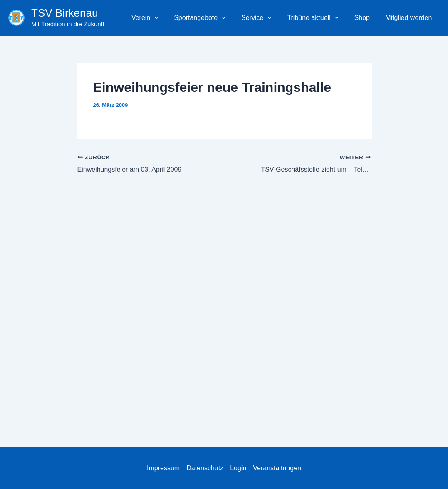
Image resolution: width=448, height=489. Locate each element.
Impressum (163, 468)
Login (238, 468)
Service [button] (264, 18)
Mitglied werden (410, 18)
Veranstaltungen (277, 468)
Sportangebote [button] (210, 18)
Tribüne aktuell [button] (319, 18)
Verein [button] (157, 18)
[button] (166, 18)
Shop (365, 18)
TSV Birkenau (64, 13)
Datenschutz (205, 468)
